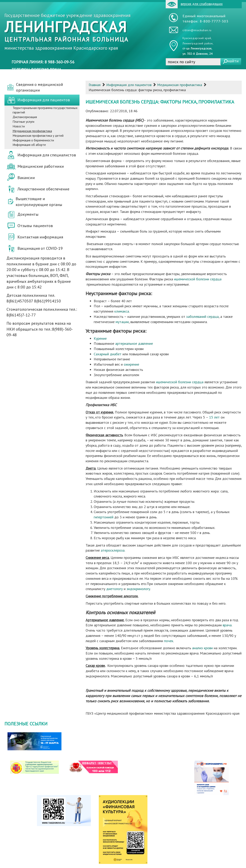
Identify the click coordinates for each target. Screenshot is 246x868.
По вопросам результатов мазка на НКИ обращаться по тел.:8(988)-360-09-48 (40, 329)
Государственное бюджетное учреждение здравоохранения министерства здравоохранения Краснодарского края (68, 32)
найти (233, 61)
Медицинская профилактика (180, 85)
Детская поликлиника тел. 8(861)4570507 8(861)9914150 (34, 298)
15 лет (214, 417)
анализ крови (202, 648)
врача (227, 625)
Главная (95, 85)
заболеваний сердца (202, 317)
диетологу (114, 589)
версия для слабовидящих (194, 4)
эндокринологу (138, 589)
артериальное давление (134, 343)
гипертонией (104, 517)
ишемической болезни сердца (198, 279)
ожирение (131, 364)
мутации (122, 322)
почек (169, 641)
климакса (122, 311)
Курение (100, 338)
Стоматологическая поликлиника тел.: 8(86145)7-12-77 (42, 312)
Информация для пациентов (129, 85)
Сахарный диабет (108, 354)
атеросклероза (113, 550)
